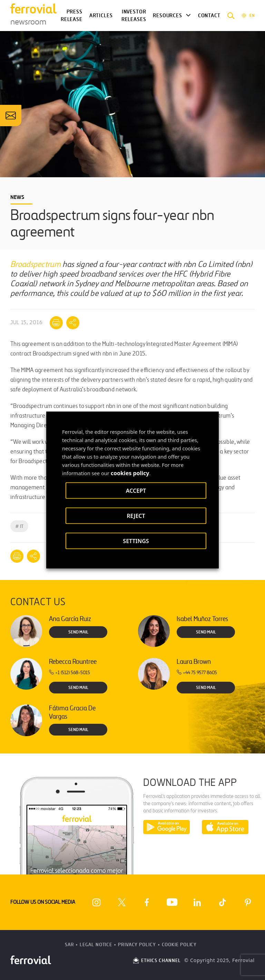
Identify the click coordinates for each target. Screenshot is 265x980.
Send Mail (78, 632)
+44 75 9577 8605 (197, 673)
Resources (167, 16)
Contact (209, 16)
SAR (70, 945)
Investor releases (134, 16)
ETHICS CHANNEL (156, 961)
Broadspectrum (36, 265)
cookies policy (130, 473)
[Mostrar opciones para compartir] (73, 323)
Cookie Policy (179, 945)
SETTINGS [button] (136, 541)
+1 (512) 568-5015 (70, 673)
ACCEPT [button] (136, 491)
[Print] (56, 323)
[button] (231, 16)
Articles (101, 16)
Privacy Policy (137, 945)
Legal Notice (96, 945)
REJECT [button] (136, 516)
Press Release (72, 16)
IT (19, 526)
